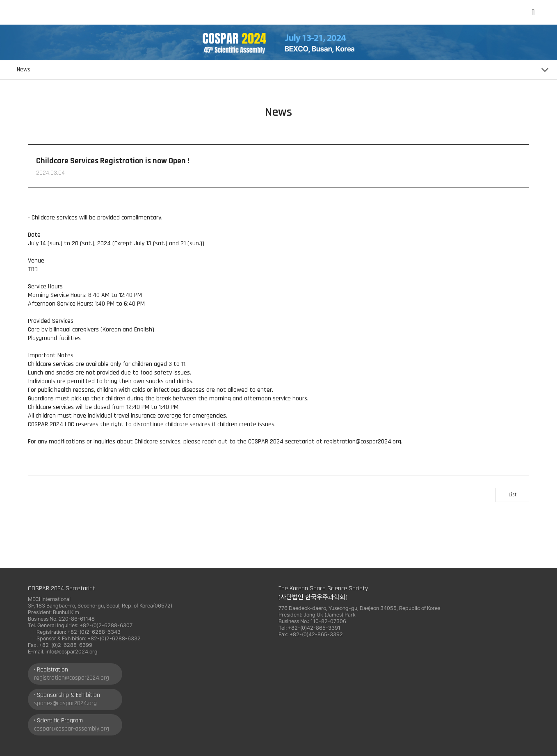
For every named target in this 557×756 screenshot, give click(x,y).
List (512, 495)
